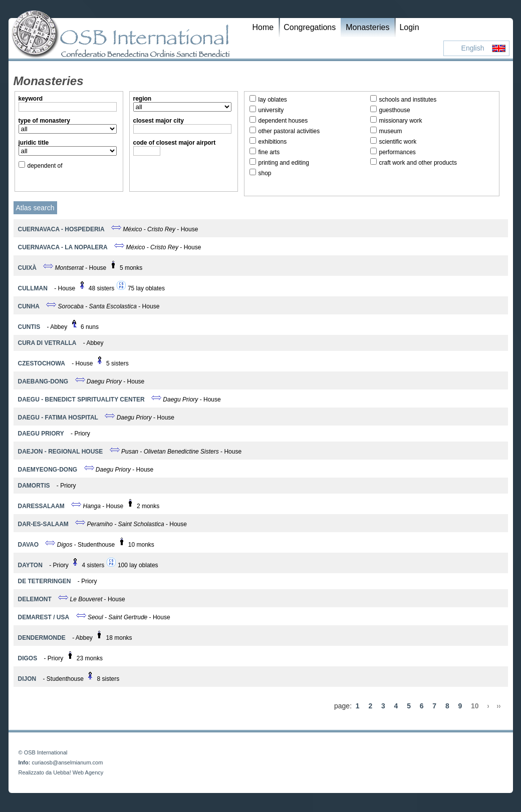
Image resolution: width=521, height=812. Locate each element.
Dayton (30, 565)
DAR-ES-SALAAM (43, 524)
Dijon (27, 679)
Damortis (34, 486)
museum (391, 131)
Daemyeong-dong (48, 470)
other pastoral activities (289, 131)
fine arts (269, 152)
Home (263, 27)
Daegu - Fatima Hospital (58, 418)
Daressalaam (41, 506)
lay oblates (273, 100)
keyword (31, 99)
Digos (28, 658)
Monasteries (367, 27)
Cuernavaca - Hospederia (61, 229)
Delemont (35, 599)
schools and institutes (408, 100)
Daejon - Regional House (61, 452)
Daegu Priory (41, 434)
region (143, 99)
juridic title (34, 143)
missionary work (401, 121)
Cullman (33, 288)
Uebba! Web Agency (78, 772)
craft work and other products (418, 163)
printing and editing (284, 163)
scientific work (398, 142)
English (473, 48)
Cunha (29, 306)
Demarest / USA (44, 617)
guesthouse (395, 110)
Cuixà (27, 268)
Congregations (310, 27)
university (271, 110)
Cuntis (29, 327)
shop (265, 173)
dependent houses (283, 121)
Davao (29, 545)
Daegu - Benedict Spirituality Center (81, 399)
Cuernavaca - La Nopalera (63, 247)
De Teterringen (45, 581)
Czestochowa (42, 363)
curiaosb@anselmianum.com (67, 762)
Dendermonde (42, 638)
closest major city (159, 121)
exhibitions (273, 142)
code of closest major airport (175, 143)
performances (398, 152)
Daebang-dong (43, 381)
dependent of (45, 166)
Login (409, 27)
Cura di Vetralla (47, 343)
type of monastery (44, 121)
